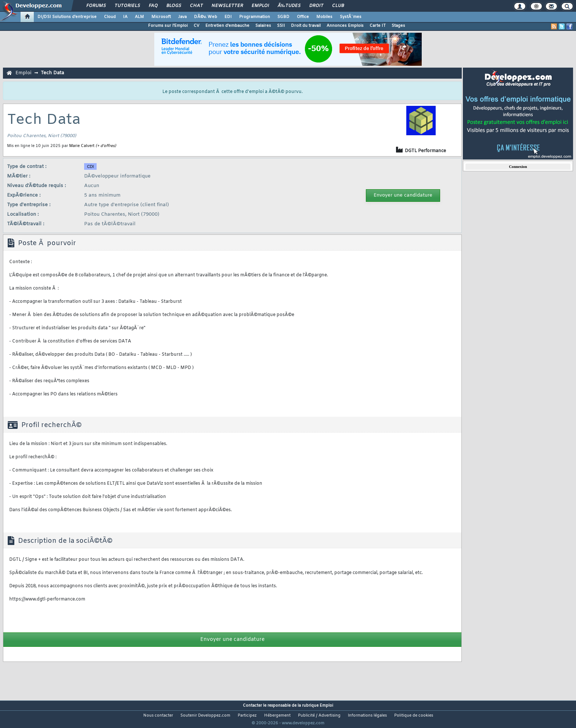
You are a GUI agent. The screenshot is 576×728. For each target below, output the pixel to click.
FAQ (153, 6)
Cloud (110, 17)
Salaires (263, 26)
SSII (281, 26)
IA (125, 17)
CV (197, 26)
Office (303, 17)
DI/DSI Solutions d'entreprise (67, 17)
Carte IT (378, 26)
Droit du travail (306, 26)
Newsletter (227, 6)
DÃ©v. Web (206, 17)
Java (182, 17)
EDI (228, 17)
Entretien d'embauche (227, 26)
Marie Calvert (82, 146)
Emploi (260, 6)
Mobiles (324, 17)
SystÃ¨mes (351, 17)
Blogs (174, 6)
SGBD (283, 17)
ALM (139, 17)
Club (338, 6)
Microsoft (161, 17)
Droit (316, 6)
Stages (398, 26)
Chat (196, 6)
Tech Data (52, 73)
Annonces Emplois (345, 26)
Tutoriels (127, 6)
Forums (96, 6)
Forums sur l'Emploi (168, 26)
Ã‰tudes (289, 6)
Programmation (255, 17)
